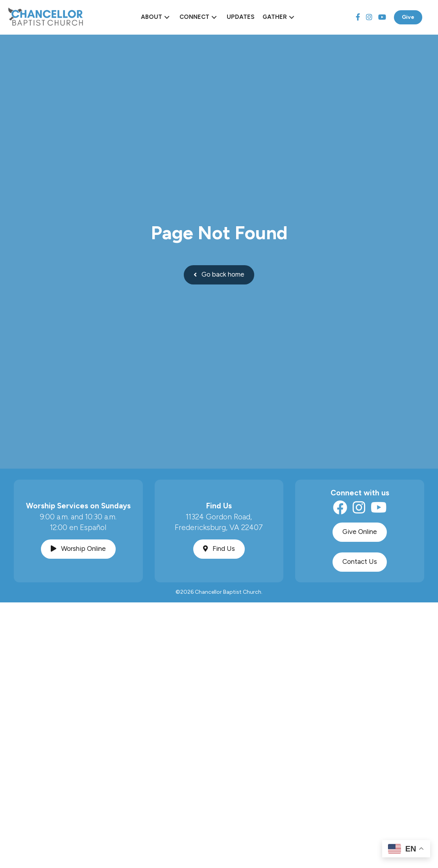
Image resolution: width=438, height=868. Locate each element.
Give (408, 17)
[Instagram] (369, 17)
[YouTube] (382, 17)
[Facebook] (358, 17)
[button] (167, 17)
